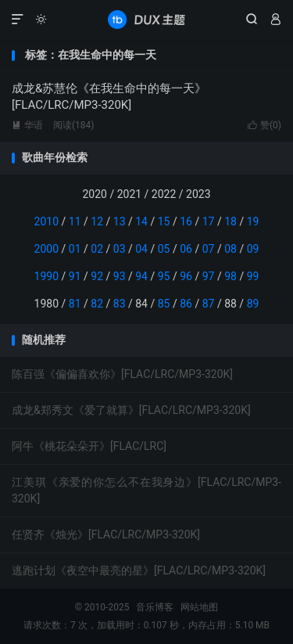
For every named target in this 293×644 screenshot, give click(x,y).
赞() (264, 125)
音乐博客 (146, 20)
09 (253, 249)
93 (120, 276)
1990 (46, 276)
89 (253, 304)
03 (120, 249)
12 (97, 221)
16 (186, 221)
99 (253, 276)
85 (164, 304)
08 (230, 249)
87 (209, 304)
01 (75, 249)
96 (186, 276)
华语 (27, 125)
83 (120, 304)
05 (164, 249)
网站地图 (199, 607)
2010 (46, 221)
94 (141, 276)
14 (141, 221)
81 (75, 304)
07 (209, 249)
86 (186, 304)
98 (230, 276)
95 (164, 276)
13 (120, 221)
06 (186, 249)
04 (141, 249)
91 (75, 276)
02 (97, 249)
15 (164, 221)
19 (253, 221)
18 (230, 221)
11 (75, 221)
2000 (46, 249)
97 (209, 276)
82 (97, 304)
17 (209, 221)
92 (97, 276)
